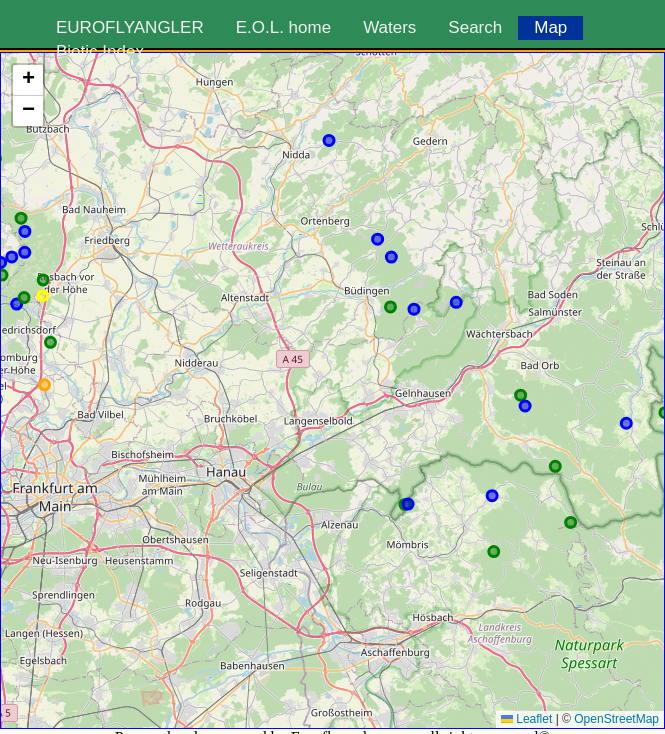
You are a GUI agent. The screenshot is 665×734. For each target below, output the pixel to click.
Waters (389, 27)
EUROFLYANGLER (130, 27)
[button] (28, 80)
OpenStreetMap (616, 719)
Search (475, 27)
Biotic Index (100, 51)
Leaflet (526, 719)
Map (550, 27)
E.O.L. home (283, 27)
